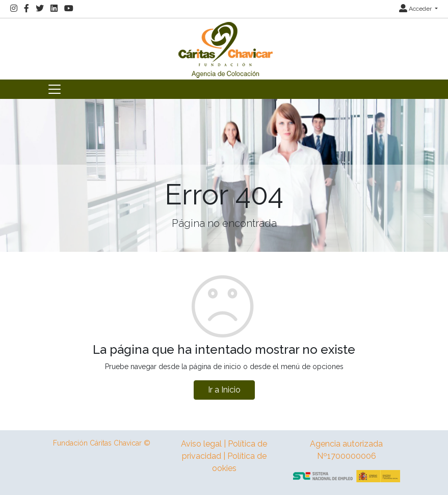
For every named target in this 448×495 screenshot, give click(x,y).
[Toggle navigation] (55, 89)
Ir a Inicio (224, 390)
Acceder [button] (416, 9)
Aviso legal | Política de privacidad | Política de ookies (224, 456)
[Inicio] (224, 48)
